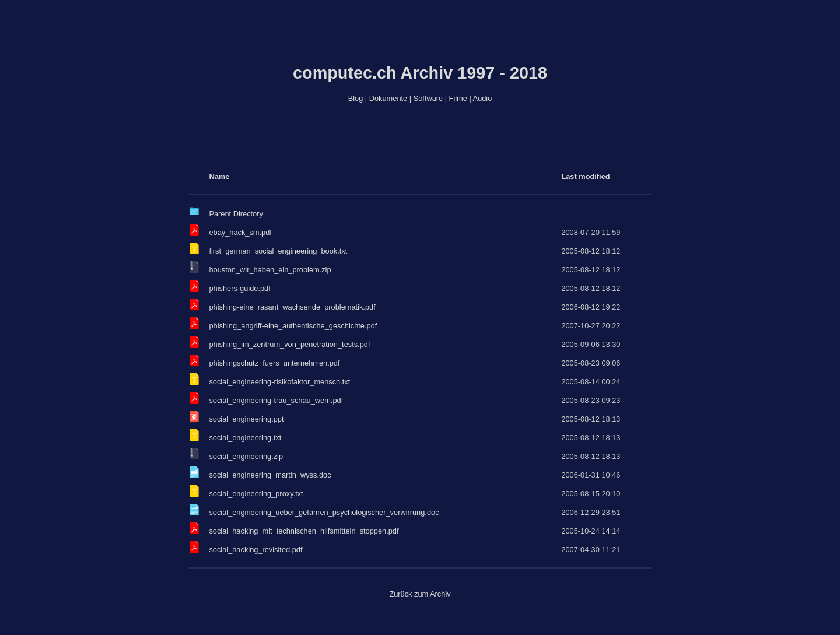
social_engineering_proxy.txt (256, 494)
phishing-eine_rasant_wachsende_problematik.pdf (292, 307)
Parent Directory (236, 214)
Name (219, 176)
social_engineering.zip (246, 456)
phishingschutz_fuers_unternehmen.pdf (274, 363)
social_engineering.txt (245, 438)
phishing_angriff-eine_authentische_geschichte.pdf (293, 326)
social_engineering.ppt (246, 419)
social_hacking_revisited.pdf (256, 550)
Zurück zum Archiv (420, 594)
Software (428, 98)
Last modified (585, 176)
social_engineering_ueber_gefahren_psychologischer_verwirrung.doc (324, 512)
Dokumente (388, 98)
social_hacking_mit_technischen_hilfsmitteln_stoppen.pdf (304, 531)
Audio (483, 98)
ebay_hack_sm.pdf (240, 232)
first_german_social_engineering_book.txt (278, 251)
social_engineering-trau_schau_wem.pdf (276, 400)
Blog (356, 98)
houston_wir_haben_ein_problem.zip (270, 270)
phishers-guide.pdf (239, 288)
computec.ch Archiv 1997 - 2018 (420, 73)
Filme (458, 98)
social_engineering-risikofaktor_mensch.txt (279, 382)
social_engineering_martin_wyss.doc (270, 475)
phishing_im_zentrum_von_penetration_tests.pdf (289, 344)
